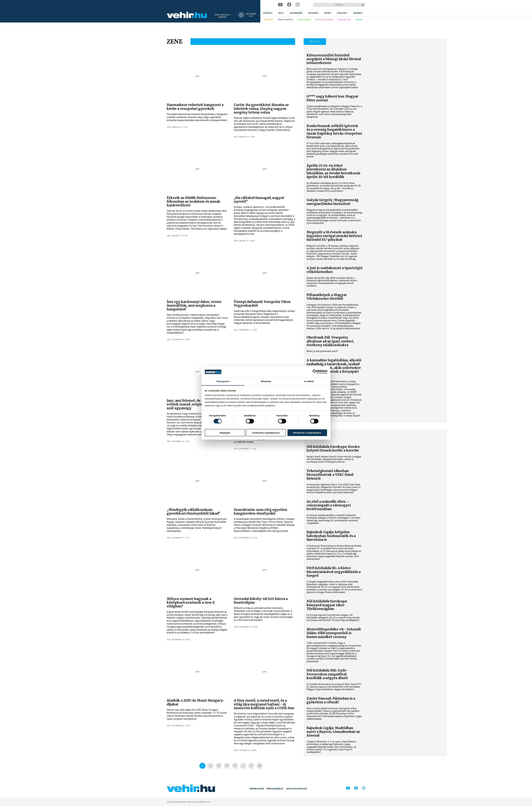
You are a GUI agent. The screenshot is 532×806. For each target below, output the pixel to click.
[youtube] (280, 5)
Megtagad (225, 433)
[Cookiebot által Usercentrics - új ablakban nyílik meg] (315, 372)
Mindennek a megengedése (307, 433)
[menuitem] (268, 13)
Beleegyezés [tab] (223, 381)
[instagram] (298, 5)
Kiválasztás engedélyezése (266, 433)
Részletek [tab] (266, 381)
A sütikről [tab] (309, 381)
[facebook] (289, 5)
